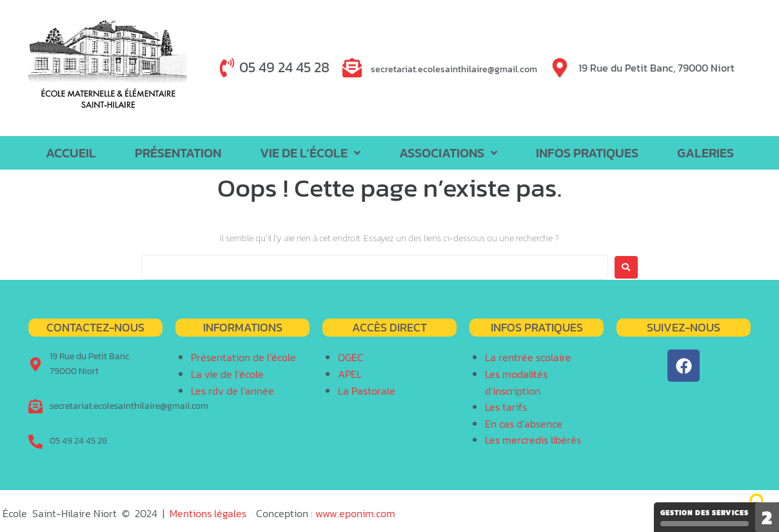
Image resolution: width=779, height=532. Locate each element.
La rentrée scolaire (528, 357)
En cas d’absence (524, 424)
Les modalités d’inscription (516, 382)
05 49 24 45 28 (284, 67)
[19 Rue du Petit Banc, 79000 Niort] (560, 68)
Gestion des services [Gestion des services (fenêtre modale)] (705, 517)
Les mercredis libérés (533, 440)
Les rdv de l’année (232, 391)
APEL (350, 374)
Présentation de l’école (243, 357)
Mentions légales (208, 513)
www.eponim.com (355, 513)
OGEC (351, 357)
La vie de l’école (227, 374)
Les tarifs (506, 407)
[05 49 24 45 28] (227, 68)
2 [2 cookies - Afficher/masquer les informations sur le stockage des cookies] (767, 517)
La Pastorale (367, 391)
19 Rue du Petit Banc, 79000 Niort (656, 68)
